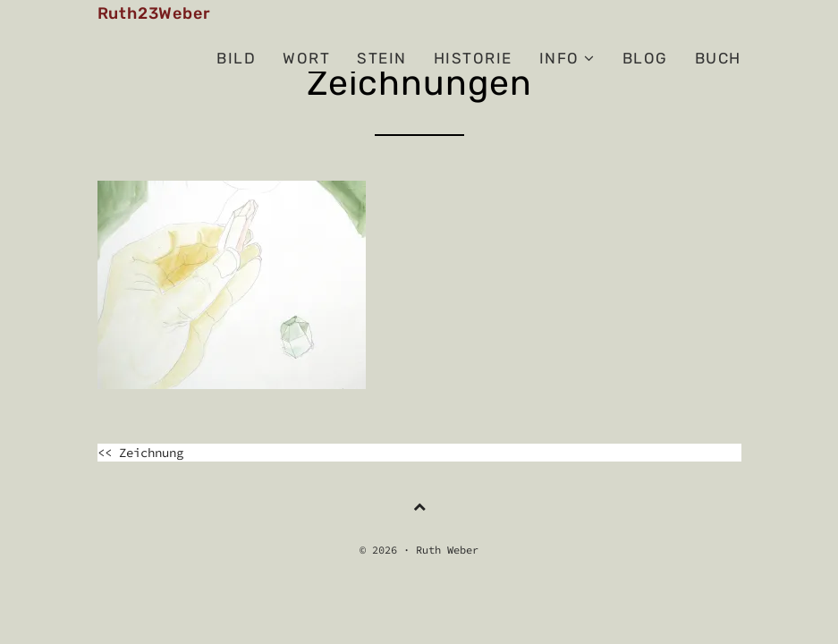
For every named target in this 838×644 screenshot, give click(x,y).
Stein (382, 58)
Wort (306, 58)
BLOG (645, 58)
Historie (473, 58)
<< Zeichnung (140, 453)
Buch (718, 58)
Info (567, 58)
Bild (236, 58)
